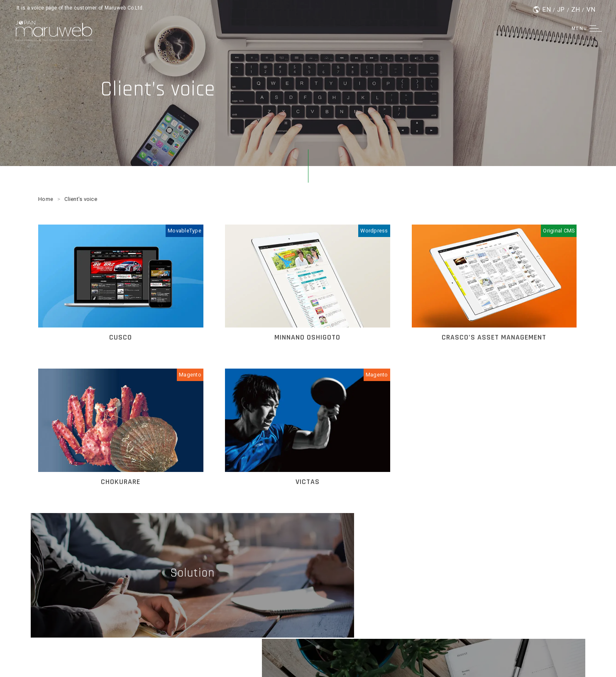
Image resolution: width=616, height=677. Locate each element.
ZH (576, 9)
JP (561, 9)
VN (591, 9)
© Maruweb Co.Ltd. (308, 656)
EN (546, 9)
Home (46, 199)
